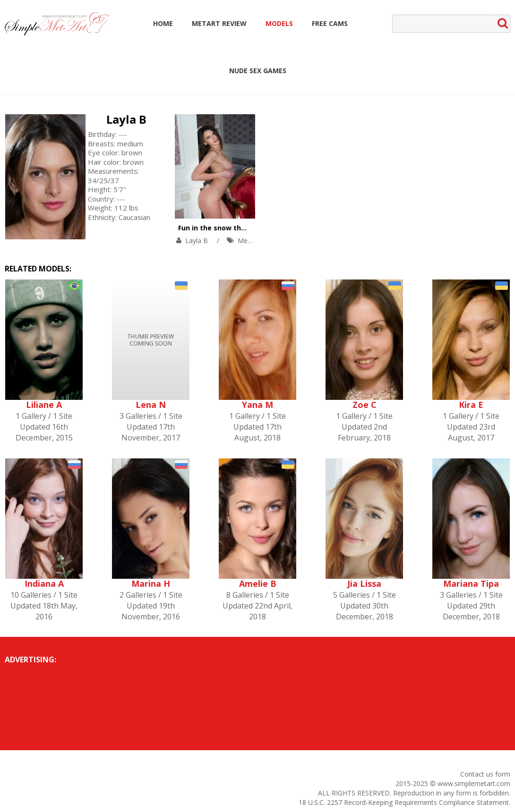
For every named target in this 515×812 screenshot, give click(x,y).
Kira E (471, 405)
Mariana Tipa (471, 584)
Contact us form (485, 774)
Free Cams (330, 23)
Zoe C (365, 405)
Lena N (151, 405)
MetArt (248, 241)
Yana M (257, 405)
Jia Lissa (364, 584)
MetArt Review (219, 23)
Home (163, 23)
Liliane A (44, 405)
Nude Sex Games (258, 71)
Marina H (151, 584)
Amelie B (258, 584)
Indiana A (44, 584)
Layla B (126, 119)
